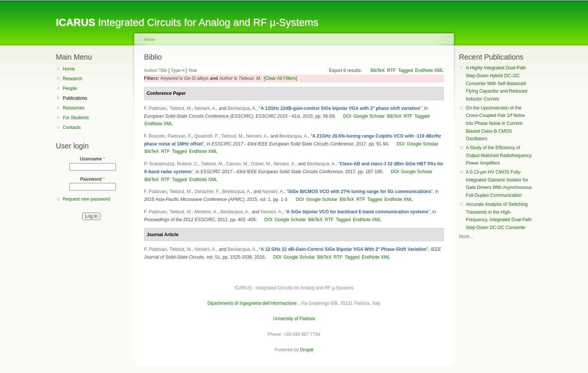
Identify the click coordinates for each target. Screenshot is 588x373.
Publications (75, 98)
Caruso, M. (237, 164)
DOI (347, 116)
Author (151, 70)
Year (193, 70)
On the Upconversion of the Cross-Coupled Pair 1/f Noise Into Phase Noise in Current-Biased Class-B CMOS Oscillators (495, 124)
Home (69, 69)
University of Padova (294, 319)
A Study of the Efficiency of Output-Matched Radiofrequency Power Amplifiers (499, 155)
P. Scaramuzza (159, 164)
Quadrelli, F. (206, 136)
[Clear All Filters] (281, 78)
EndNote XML (429, 70)
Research (72, 79)
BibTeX (378, 70)
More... (466, 237)
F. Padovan (155, 108)
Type (175, 70)
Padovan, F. (180, 136)
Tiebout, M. (180, 108)
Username (92, 159)
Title (163, 70)
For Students (76, 118)
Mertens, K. (206, 212)
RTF (391, 70)
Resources (73, 108)
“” (340, 108)
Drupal (307, 350)
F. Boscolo (154, 136)
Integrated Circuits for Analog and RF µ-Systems (187, 22)
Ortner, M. (261, 164)
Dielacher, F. (207, 192)
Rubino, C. (188, 164)
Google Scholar (369, 116)
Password (93, 179)
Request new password (86, 199)
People (70, 88)
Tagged (405, 70)
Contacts (72, 127)
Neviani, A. (205, 108)
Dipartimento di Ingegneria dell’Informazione (252, 303)
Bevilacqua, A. (242, 108)
